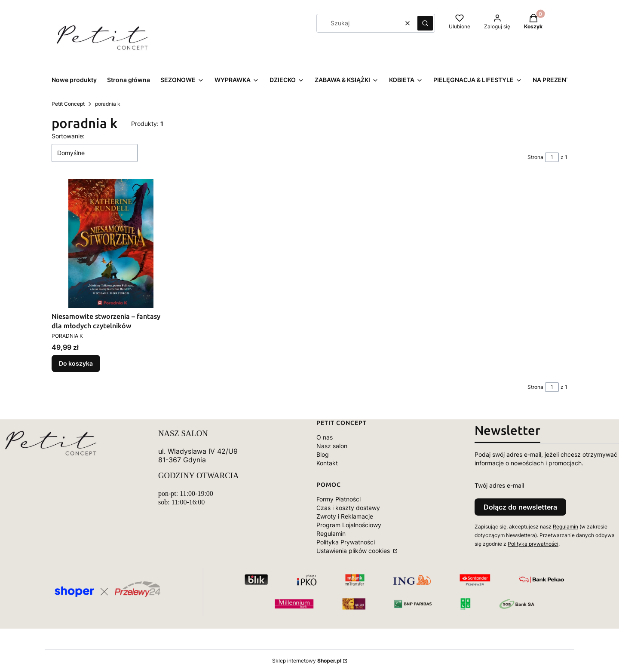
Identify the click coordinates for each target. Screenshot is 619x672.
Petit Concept (68, 104)
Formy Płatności (339, 499)
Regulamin (331, 533)
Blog (323, 454)
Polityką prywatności (533, 544)
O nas (325, 437)
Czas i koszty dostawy (348, 508)
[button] (425, 23)
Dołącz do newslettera (520, 507)
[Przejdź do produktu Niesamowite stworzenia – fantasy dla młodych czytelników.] (111, 244)
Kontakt (327, 463)
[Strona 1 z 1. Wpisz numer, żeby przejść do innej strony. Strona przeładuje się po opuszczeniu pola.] (552, 157)
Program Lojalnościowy (349, 525)
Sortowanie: (68, 136)
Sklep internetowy (307, 661)
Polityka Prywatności (346, 542)
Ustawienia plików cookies (354, 551)
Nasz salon (332, 446)
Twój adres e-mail (499, 485)
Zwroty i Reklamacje (345, 516)
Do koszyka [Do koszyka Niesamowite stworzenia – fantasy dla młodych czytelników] (76, 363)
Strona (535, 157)
